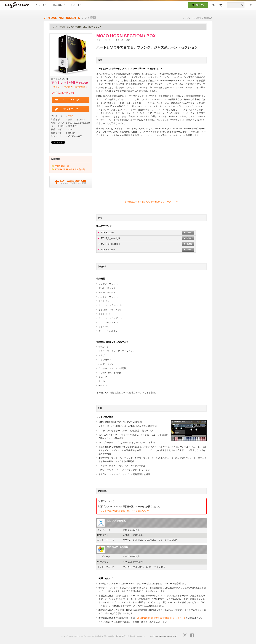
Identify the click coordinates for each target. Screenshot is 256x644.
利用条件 (131, 636)
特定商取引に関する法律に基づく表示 (109, 636)
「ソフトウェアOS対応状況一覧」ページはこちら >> (124, 511)
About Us (141, 636)
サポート (76, 5)
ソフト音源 (196, 18)
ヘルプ (64, 636)
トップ (185, 18)
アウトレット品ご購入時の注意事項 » (69, 87)
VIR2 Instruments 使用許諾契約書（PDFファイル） (161, 618)
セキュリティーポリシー (80, 636)
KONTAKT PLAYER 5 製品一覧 (70, 169)
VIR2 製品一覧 (62, 166)
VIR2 (70, 116)
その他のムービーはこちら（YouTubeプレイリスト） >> (152, 202)
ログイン (198, 5)
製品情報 (59, 5)
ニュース (41, 5)
